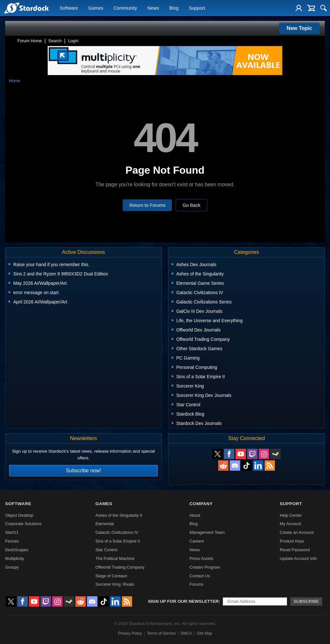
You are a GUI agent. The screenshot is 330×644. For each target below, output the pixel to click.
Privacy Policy (130, 633)
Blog (174, 8)
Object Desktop (19, 515)
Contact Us (200, 576)
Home (15, 81)
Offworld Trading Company (120, 567)
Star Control (106, 550)
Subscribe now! (83, 471)
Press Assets (201, 558)
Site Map (204, 633)
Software (69, 8)
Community (125, 8)
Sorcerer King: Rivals (115, 584)
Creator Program (205, 567)
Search (55, 41)
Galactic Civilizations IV (117, 532)
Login (73, 41)
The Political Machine (115, 558)
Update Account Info (298, 558)
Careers (197, 541)
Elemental (105, 524)
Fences (12, 541)
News (153, 8)
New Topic (300, 28)
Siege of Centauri (111, 576)
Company (201, 504)
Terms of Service (161, 633)
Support (197, 8)
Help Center (291, 515)
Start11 (12, 532)
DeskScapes (17, 550)
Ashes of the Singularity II (119, 515)
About (195, 515)
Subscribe (306, 601)
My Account (290, 524)
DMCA (186, 633)
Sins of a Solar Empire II (118, 541)
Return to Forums (147, 205)
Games (96, 8)
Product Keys (292, 541)
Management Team (207, 532)
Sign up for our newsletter (183, 601)
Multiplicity (15, 558)
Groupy (12, 567)
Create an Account (297, 532)
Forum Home (30, 41)
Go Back (191, 205)
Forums (196, 584)
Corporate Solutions (23, 524)
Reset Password (295, 550)
